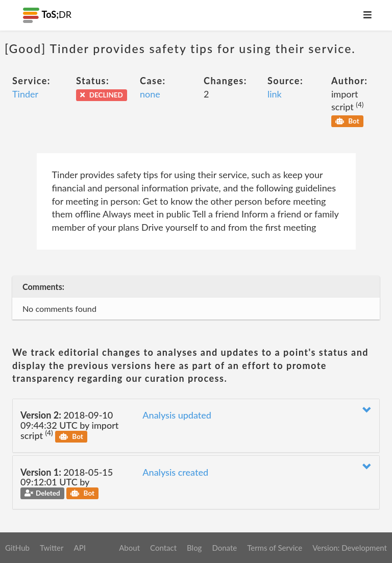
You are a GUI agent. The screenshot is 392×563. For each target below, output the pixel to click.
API (79, 548)
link (275, 94)
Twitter (52, 548)
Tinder (25, 94)
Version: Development (350, 548)
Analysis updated (177, 415)
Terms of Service (275, 548)
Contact (163, 548)
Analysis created (175, 472)
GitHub (17, 548)
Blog (194, 548)
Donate (224, 548)
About (129, 548)
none (150, 94)
